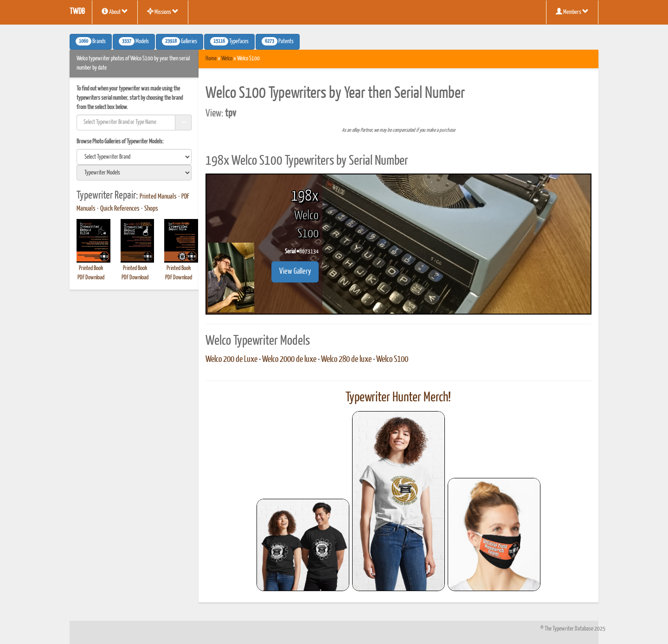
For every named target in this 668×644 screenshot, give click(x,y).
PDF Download (91, 278)
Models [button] (134, 41)
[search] (134, 157)
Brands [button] (91, 41)
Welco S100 (392, 360)
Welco (227, 59)
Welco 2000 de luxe (289, 360)
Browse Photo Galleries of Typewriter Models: (120, 142)
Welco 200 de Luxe (231, 360)
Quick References (120, 209)
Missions (163, 12)
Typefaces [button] (229, 41)
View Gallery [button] (295, 272)
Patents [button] (278, 41)
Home (211, 59)
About (115, 12)
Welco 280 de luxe (346, 360)
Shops (151, 209)
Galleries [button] (180, 41)
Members (572, 12)
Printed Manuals (158, 197)
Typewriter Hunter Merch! (398, 398)
